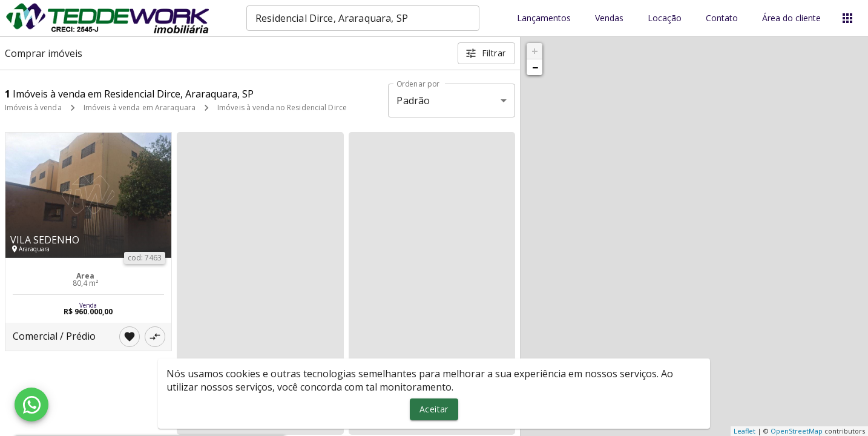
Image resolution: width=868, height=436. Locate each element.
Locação (665, 18)
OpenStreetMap (797, 431)
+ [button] (535, 51)
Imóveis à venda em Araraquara (140, 107)
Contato (722, 18)
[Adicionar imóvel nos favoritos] (130, 337)
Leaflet (745, 431)
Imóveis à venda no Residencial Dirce (282, 107)
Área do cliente (791, 18)
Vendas (609, 18)
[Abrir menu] (847, 18)
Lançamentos (544, 18)
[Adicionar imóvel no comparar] (155, 337)
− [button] (535, 67)
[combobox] (363, 18)
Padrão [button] (413, 101)
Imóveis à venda (33, 107)
